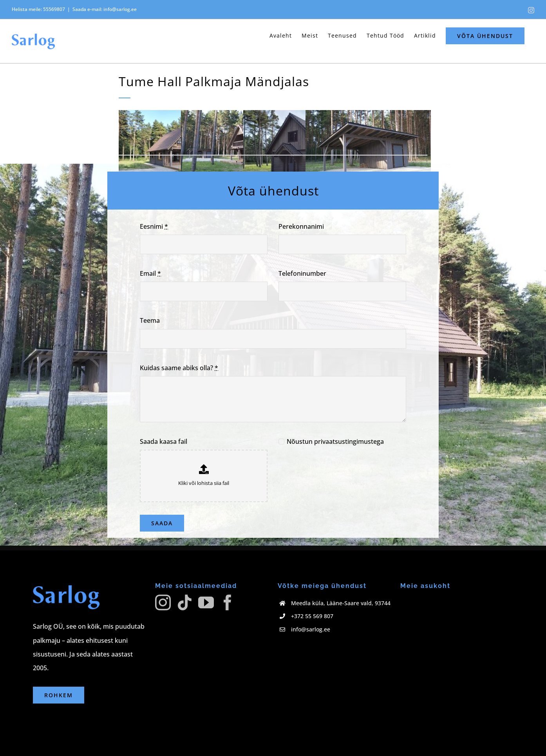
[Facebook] (228, 602)
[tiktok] (186, 619)
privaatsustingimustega (349, 441)
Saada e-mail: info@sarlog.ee (105, 9)
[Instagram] (163, 602)
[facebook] (172, 619)
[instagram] (158, 619)
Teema (150, 320)
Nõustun (335, 441)
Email (150, 273)
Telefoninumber (302, 273)
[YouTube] (206, 602)
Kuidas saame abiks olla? (179, 368)
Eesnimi (154, 226)
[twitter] (201, 619)
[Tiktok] (184, 602)
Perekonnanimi (301, 226)
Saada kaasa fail (164, 441)
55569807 (54, 9)
